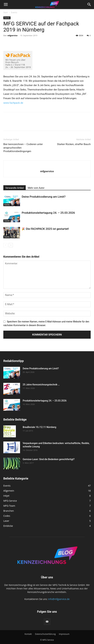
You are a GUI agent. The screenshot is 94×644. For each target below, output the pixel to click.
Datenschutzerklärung (45, 634)
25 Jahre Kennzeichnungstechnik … (41, 385)
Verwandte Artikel (15, 188)
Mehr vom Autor (36, 188)
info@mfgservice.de (59, 599)
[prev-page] (5, 245)
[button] (6, 5)
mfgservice (13, 35)
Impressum (64, 634)
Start (6, 12)
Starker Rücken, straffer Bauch (74, 144)
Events (14, 12)
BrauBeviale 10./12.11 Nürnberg (39, 427)
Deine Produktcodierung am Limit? (44, 197)
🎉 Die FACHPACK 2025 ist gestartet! (45, 229)
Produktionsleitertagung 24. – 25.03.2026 (48, 213)
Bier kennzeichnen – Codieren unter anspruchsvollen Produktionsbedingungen (23, 148)
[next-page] (11, 245)
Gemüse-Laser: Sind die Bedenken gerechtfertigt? (49, 459)
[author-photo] (47, 166)
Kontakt (28, 634)
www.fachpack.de (13, 103)
